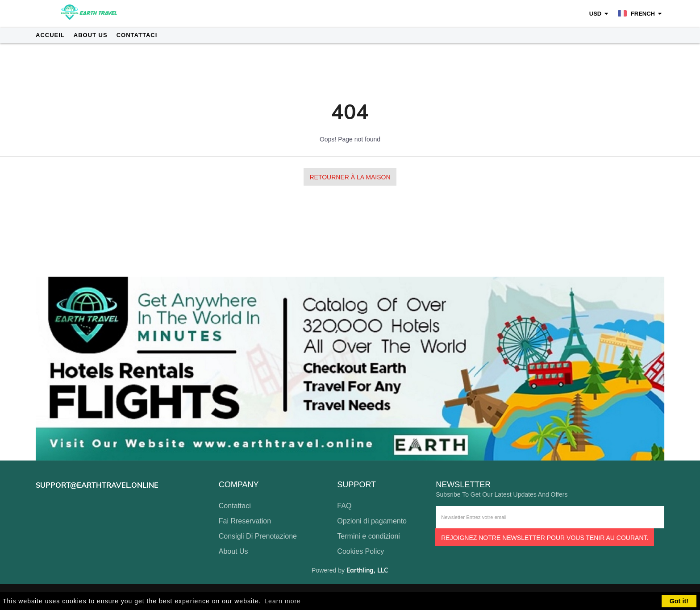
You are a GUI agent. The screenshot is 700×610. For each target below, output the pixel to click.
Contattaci (137, 35)
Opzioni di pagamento (372, 521)
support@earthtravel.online (97, 485)
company (239, 485)
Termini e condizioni (369, 536)
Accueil (50, 35)
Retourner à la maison (350, 177)
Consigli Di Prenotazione (258, 536)
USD (595, 14)
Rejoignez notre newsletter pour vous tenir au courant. (545, 538)
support (356, 485)
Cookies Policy (360, 551)
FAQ (344, 506)
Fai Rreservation (245, 521)
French (636, 14)
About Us (91, 35)
